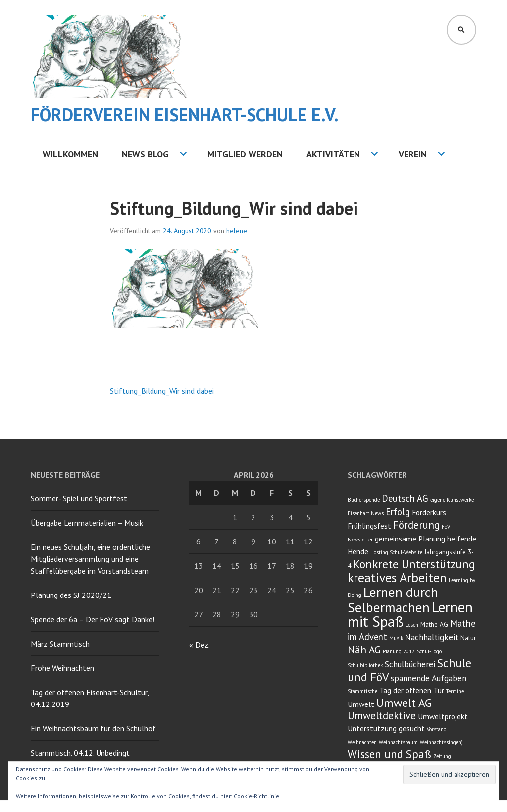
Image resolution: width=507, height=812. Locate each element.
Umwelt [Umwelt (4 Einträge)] (361, 704)
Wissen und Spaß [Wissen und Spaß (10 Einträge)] (389, 754)
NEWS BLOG (145, 154)
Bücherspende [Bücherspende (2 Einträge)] (364, 500)
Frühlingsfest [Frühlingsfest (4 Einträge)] (369, 526)
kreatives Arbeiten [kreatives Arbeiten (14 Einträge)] (397, 577)
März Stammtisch (60, 644)
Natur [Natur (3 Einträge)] (468, 638)
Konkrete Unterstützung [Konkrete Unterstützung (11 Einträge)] (414, 564)
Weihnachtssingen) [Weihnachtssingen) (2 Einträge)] (441, 742)
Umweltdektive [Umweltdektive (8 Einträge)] (382, 716)
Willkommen (70, 154)
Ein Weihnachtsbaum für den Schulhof (93, 728)
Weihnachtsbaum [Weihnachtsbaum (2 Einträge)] (398, 742)
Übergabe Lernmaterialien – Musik (87, 523)
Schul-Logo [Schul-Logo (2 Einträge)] (429, 651)
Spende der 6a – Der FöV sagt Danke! (93, 619)
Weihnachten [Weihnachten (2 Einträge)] (362, 742)
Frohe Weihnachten (62, 668)
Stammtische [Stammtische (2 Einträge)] (362, 691)
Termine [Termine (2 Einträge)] (455, 691)
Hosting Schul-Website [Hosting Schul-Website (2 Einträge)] (396, 552)
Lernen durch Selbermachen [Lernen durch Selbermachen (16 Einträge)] (393, 600)
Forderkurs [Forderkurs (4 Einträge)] (429, 512)
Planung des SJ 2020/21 (71, 595)
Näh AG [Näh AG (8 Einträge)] (364, 650)
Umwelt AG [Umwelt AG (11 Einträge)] (404, 703)
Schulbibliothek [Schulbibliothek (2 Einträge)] (365, 665)
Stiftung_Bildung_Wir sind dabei (162, 391)
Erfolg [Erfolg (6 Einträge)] (398, 512)
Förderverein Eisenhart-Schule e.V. (185, 115)
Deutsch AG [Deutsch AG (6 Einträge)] (405, 498)
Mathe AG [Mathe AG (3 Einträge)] (434, 624)
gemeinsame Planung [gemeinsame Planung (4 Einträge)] (410, 539)
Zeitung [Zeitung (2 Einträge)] (442, 756)
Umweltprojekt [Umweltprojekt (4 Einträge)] (443, 716)
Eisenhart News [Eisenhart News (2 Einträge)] (366, 513)
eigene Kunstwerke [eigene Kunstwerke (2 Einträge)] (452, 500)
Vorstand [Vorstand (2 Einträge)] (437, 729)
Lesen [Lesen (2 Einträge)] (412, 625)
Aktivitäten (333, 154)
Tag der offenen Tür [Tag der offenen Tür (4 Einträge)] (412, 690)
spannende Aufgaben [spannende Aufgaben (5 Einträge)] (429, 678)
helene (237, 231)
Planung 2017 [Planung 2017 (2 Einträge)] (399, 651)
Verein (413, 154)
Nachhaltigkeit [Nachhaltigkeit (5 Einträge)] (432, 637)
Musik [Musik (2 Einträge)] (396, 638)
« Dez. (199, 645)
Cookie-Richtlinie (256, 796)
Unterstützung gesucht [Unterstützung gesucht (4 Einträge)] (386, 728)
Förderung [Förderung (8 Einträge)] (416, 525)
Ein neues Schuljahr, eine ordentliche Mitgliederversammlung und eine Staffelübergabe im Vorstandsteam (90, 559)
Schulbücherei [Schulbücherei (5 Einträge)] (410, 664)
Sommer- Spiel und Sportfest (79, 498)
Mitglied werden (245, 154)
